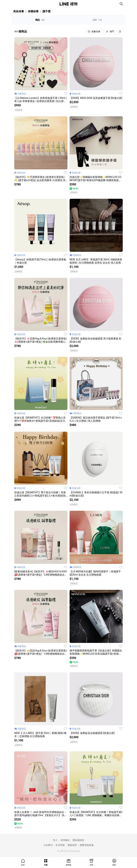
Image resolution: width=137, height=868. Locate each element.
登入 (55, 840)
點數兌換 (96, 32)
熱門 (112, 32)
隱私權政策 (78, 840)
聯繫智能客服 (87, 845)
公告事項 (48, 845)
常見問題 (60, 845)
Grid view (120, 32)
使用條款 (65, 840)
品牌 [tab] (97, 20)
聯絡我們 (72, 845)
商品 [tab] (40, 20)
